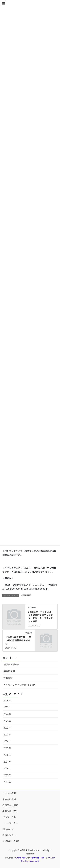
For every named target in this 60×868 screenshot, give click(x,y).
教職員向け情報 (10, 805)
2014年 (7, 782)
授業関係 (8, 678)
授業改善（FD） (10, 811)
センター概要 (9, 793)
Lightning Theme (38, 858)
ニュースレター (10, 823)
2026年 (7, 700)
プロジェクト (9, 817)
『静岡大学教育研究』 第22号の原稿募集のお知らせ (18, 640)
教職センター (9, 835)
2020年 (7, 741)
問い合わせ (8, 829)
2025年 (7, 707)
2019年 (7, 748)
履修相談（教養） (11, 841)
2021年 (7, 734)
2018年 (7, 755)
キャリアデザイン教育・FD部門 (19, 685)
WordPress (21, 858)
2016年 (7, 768)
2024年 (7, 714)
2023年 (7, 721)
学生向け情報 (9, 799)
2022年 (7, 728)
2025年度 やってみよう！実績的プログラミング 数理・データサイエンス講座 (40, 617)
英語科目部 (26, 595)
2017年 (7, 762)
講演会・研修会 (11, 664)
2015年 (7, 775)
